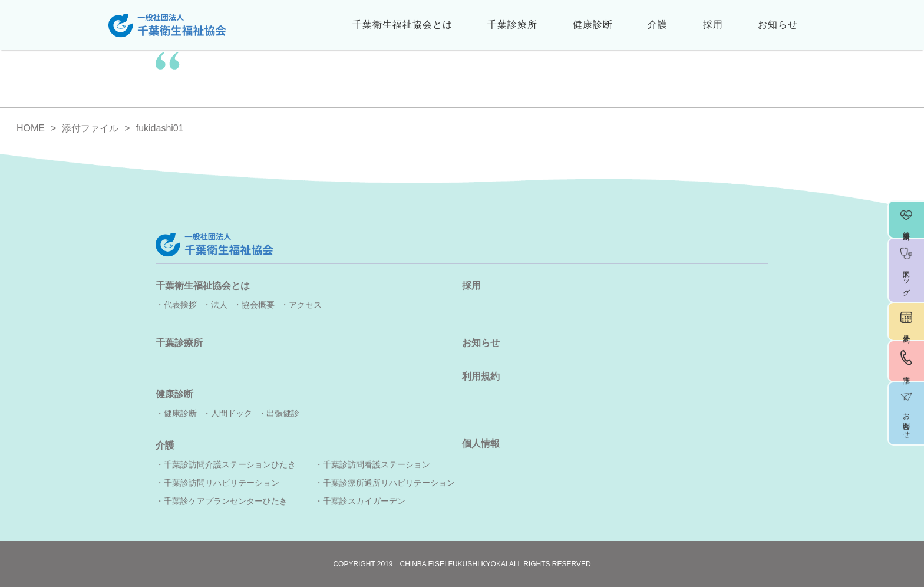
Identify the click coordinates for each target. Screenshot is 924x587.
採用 (713, 24)
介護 (658, 24)
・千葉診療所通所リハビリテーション (385, 483)
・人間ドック (227, 413)
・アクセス (301, 305)
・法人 (215, 305)
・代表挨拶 (176, 305)
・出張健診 (279, 413)
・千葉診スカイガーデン (360, 501)
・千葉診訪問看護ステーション (372, 464)
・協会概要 (254, 305)
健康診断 (593, 24)
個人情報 (481, 443)
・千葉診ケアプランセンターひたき (222, 501)
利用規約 (481, 376)
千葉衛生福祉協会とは (402, 24)
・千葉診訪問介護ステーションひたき (226, 464)
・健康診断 (176, 413)
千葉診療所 (512, 24)
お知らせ (778, 24)
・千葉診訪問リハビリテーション (217, 483)
